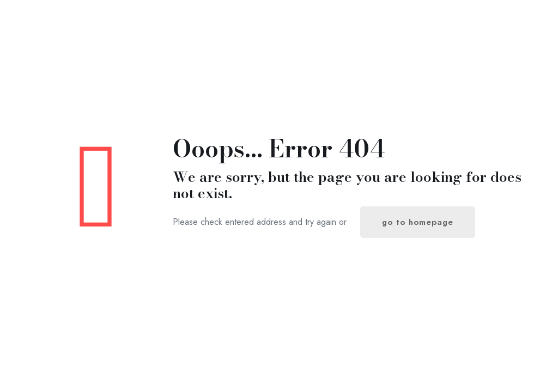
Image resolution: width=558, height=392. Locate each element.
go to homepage (418, 222)
